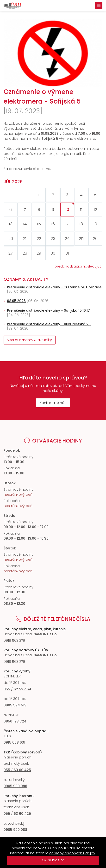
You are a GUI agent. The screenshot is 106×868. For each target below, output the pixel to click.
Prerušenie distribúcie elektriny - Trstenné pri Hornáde (54, 287)
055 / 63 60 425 (17, 770)
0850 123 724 (15, 721)
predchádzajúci (68, 266)
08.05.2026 (16, 301)
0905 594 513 (15, 705)
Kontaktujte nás (53, 403)
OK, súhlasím (53, 860)
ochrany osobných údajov (72, 853)
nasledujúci (93, 266)
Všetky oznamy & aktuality (30, 340)
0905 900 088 (15, 786)
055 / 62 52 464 (17, 689)
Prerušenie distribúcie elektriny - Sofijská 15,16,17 (48, 310)
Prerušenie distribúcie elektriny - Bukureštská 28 (49, 324)
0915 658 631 (14, 742)
